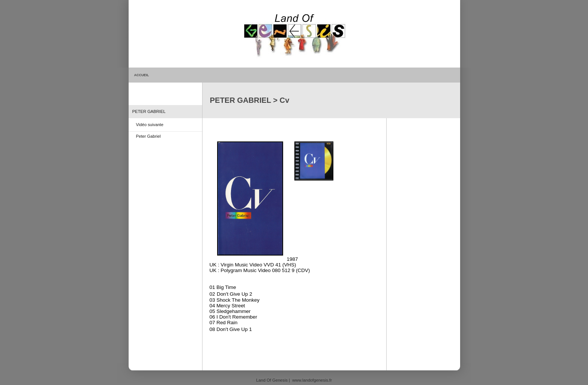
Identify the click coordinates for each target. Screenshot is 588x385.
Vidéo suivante (150, 125)
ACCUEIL (142, 75)
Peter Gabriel (148, 136)
